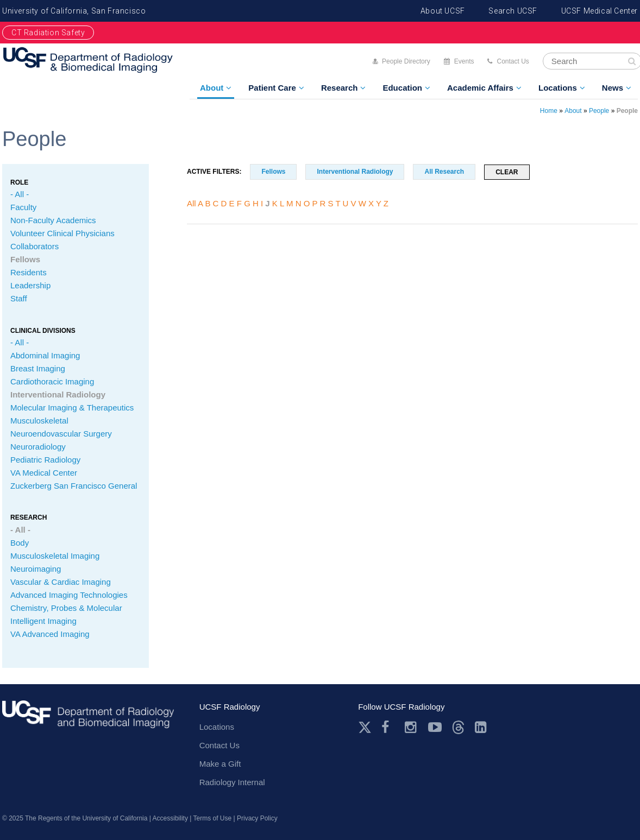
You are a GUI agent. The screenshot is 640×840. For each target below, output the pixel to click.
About (212, 88)
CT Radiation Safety (48, 33)
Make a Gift (220, 764)
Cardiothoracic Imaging (52, 381)
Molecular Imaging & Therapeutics (72, 408)
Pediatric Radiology (45, 460)
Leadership (30, 285)
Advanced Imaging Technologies (69, 595)
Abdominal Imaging (45, 355)
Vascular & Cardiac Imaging (61, 582)
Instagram (412, 727)
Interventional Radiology (58, 394)
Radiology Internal (232, 782)
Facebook (388, 727)
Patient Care (272, 88)
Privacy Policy (257, 818)
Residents (29, 272)
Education (402, 88)
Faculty (23, 207)
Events (464, 61)
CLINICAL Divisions (43, 331)
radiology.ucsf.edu (88, 718)
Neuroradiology (38, 447)
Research (340, 88)
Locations (558, 88)
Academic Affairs (480, 88)
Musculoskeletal (39, 421)
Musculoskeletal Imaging (55, 556)
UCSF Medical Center (600, 11)
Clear (507, 172)
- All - (20, 194)
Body (20, 543)
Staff (19, 298)
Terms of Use (213, 818)
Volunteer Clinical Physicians (62, 233)
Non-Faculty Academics (53, 220)
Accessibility (170, 818)
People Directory (406, 61)
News (613, 88)
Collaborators (34, 246)
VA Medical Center (44, 473)
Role (19, 182)
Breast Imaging (38, 368)
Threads (458, 727)
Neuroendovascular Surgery (61, 434)
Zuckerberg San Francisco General (74, 486)
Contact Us (513, 61)
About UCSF (443, 11)
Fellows (25, 259)
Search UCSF (513, 11)
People (599, 111)
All (192, 203)
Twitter (365, 727)
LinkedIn (482, 727)
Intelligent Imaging (43, 621)
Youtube (435, 727)
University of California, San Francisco (74, 11)
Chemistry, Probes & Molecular (66, 608)
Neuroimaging (36, 569)
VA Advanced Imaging (50, 634)
